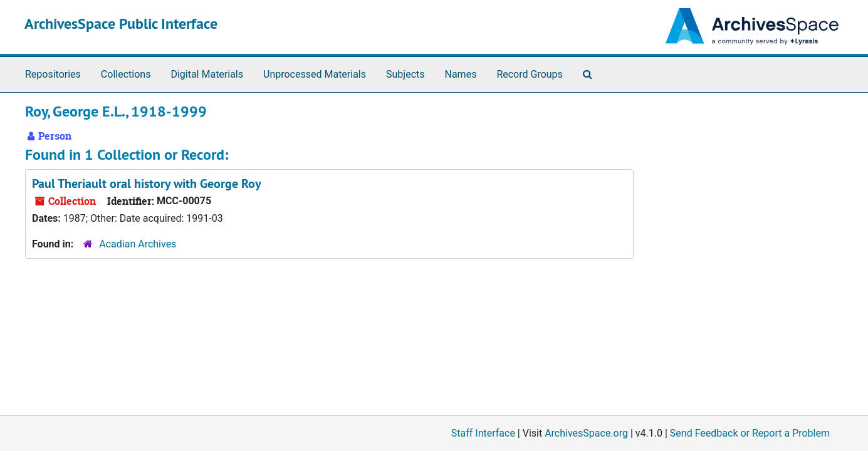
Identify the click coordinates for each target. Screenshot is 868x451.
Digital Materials (207, 74)
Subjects (405, 74)
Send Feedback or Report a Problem (750, 433)
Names (461, 74)
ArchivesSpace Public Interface (121, 23)
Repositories (53, 74)
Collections (126, 74)
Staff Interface (483, 433)
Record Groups (529, 74)
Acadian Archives (138, 244)
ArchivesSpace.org (586, 433)
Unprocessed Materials (315, 74)
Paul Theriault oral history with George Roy (147, 184)
